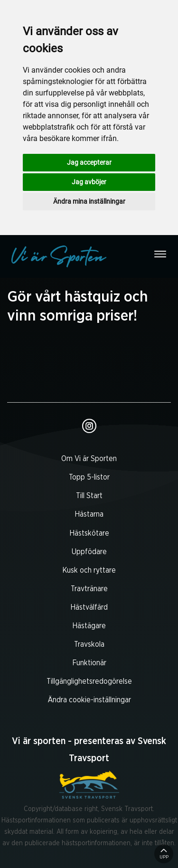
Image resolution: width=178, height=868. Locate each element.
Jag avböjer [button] (89, 182)
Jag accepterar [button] (89, 162)
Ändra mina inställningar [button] (89, 201)
